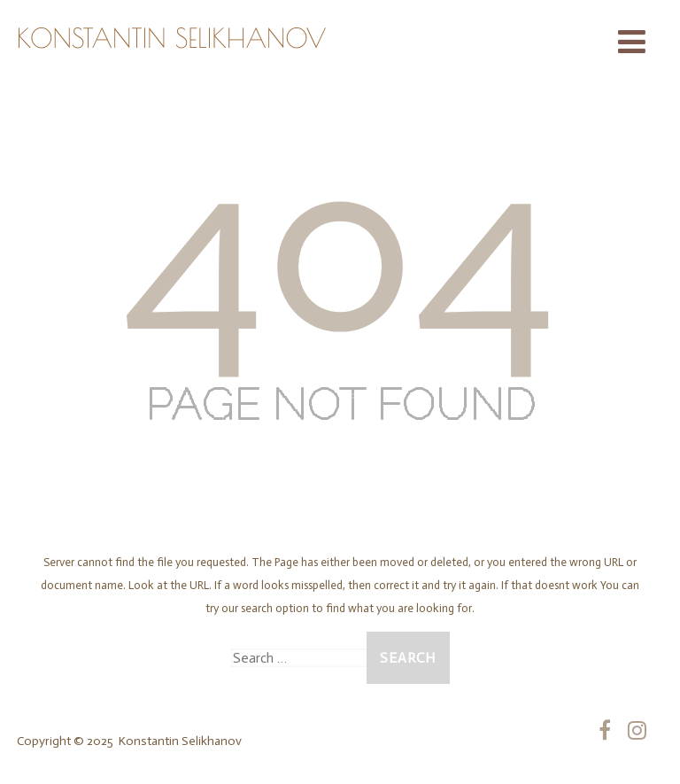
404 (340, 245)
